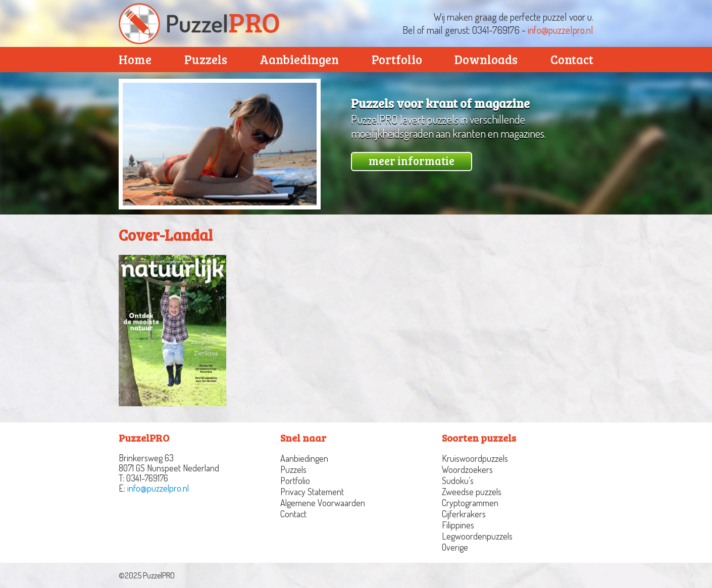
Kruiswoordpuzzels (475, 458)
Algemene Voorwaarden (323, 503)
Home (135, 59)
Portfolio (397, 59)
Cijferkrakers (464, 514)
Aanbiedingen (299, 59)
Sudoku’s (458, 480)
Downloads (486, 59)
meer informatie (412, 161)
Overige (455, 547)
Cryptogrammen (470, 503)
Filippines (458, 525)
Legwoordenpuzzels (477, 536)
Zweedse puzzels (472, 492)
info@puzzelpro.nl (561, 30)
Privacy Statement (312, 492)
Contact (572, 59)
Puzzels (206, 59)
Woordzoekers (467, 469)
